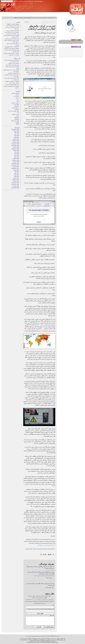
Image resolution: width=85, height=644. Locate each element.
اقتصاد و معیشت (15, 93)
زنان (18, 113)
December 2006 (15, 183)
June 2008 (17, 154)
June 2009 (17, 134)
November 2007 (15, 165)
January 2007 (16, 181)
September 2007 (15, 168)
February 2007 (16, 180)
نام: (53, 605)
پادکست (20, 1)
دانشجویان (17, 106)
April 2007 (16, 176)
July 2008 (17, 152)
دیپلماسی (17, 109)
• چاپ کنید (27, 22)
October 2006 (16, 186)
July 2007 (17, 171)
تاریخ (18, 101)
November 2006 (15, 185)
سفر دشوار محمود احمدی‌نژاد (12, 84)
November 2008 (15, 146)
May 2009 (17, 136)
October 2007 (16, 167)
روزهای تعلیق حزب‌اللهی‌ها (13, 24)
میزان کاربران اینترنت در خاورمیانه (46, 545)
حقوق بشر (16, 104)
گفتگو (18, 124)
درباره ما (40, 636)
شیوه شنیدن (34, 636)
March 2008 (16, 159)
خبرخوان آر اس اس (28, 1)
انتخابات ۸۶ (16, 96)
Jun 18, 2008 (48, 588)
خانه (54, 18)
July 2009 (17, 132)
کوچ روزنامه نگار (15, 121)
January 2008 (16, 162)
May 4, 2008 (49, 578)
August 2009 (16, 131)
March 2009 (16, 139)
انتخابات (17, 95)
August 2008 (16, 150)
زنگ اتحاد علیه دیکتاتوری (13, 73)
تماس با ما (28, 636)
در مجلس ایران (15, 108)
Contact (48, 636)
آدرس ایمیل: (51, 609)
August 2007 (16, 170)
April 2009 (16, 137)
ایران (18, 100)
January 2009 (16, 142)
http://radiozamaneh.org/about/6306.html (44, 576)
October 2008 (16, 147)
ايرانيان (17, 98)
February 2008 (16, 160)
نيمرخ (18, 116)
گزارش (17, 122)
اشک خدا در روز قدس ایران (13, 26)
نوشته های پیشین (38, 1)
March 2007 (16, 178)
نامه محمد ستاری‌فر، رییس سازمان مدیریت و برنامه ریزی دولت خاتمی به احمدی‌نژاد (12, 32)
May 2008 (17, 155)
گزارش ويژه (50, 18)
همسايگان (17, 117)
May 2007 (17, 175)
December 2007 (15, 163)
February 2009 (16, 141)
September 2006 (15, 188)
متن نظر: (52, 615)
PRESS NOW (54, 636)
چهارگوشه (17, 119)
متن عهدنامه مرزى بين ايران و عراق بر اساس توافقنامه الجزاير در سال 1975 (11, 40)
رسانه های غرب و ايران (14, 111)
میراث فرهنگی (16, 114)
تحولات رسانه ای (43, 18)
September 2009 (15, 129)
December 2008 (15, 144)
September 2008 (15, 149)
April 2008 (16, 157)
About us (44, 636)
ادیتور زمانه (34, 600)
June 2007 (17, 173)
